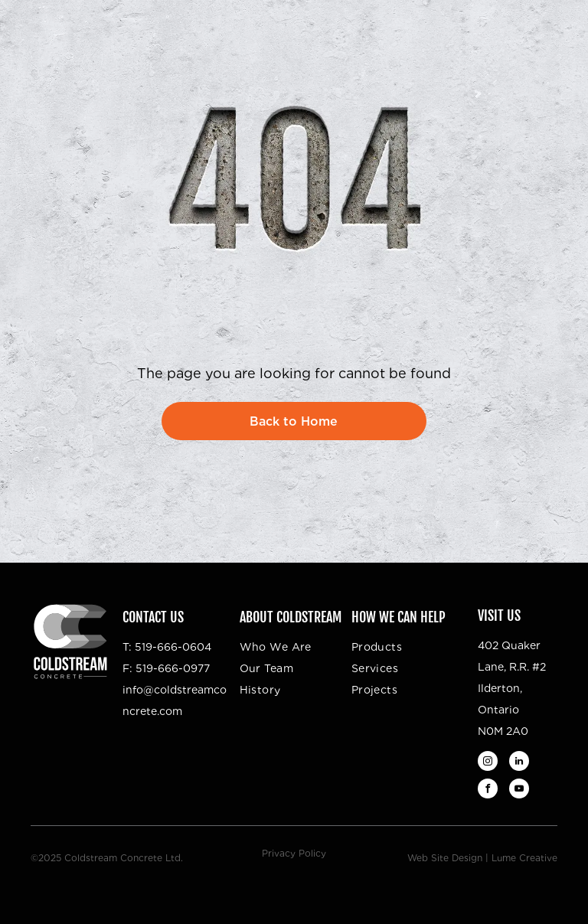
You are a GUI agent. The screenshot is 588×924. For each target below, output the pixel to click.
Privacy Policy (294, 853)
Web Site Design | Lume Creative (482, 858)
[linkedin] (519, 763)
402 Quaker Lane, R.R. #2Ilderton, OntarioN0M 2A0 (512, 688)
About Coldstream (291, 617)
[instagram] (488, 763)
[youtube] (519, 790)
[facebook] (488, 790)
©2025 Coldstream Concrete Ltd (106, 858)
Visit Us (499, 615)
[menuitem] (302, 647)
